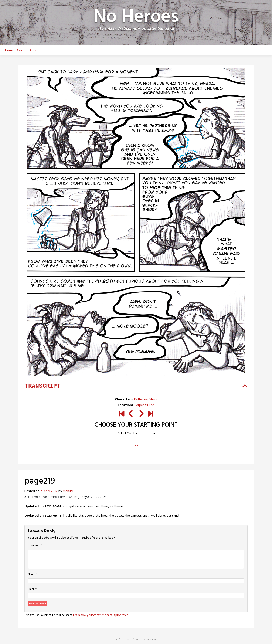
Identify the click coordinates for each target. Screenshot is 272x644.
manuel (68, 491)
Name (32, 574)
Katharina (141, 399)
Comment (34, 546)
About (34, 50)
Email (31, 589)
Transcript (42, 386)
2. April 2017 (49, 491)
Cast (22, 50)
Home (9, 50)
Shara (153, 399)
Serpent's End (144, 405)
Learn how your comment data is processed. (101, 615)
